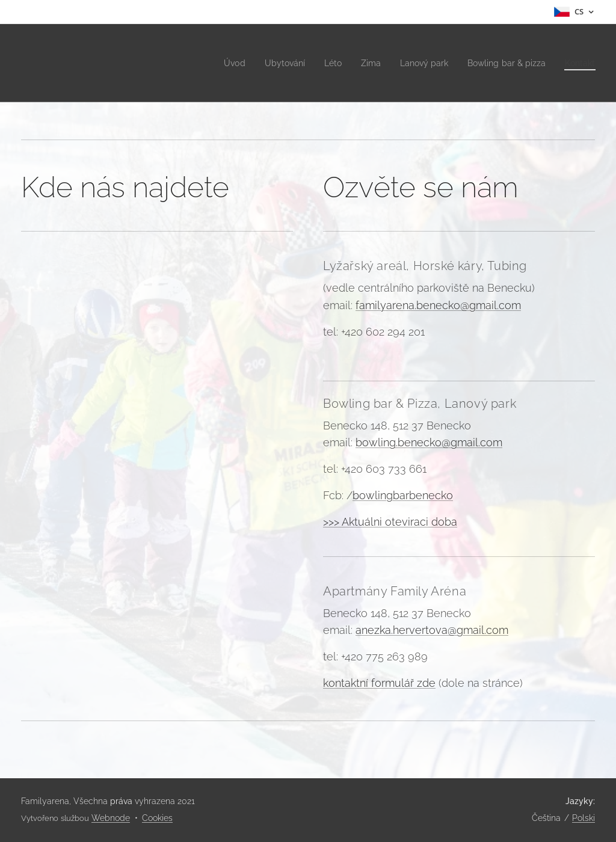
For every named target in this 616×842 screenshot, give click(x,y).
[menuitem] (215, 63)
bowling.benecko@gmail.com (429, 442)
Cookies (157, 818)
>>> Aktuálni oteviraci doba (390, 522)
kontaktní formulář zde (379, 683)
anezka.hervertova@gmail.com (432, 630)
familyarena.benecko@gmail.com (438, 305)
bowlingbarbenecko (403, 495)
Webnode (111, 818)
